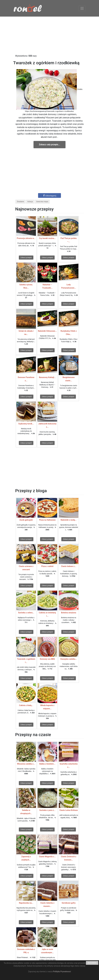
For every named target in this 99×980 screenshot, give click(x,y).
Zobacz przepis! (26, 258)
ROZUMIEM (92, 963)
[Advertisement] (49, 35)
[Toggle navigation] (82, 8)
